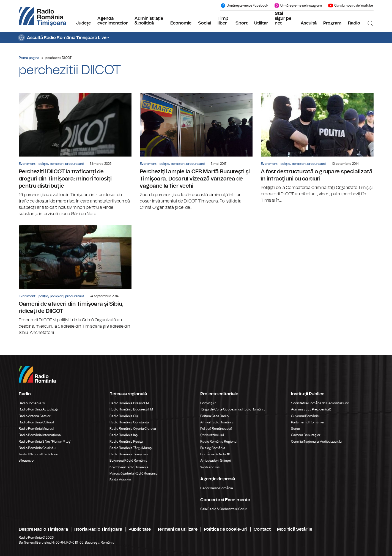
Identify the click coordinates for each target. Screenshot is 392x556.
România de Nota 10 (215, 454)
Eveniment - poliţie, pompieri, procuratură (51, 164)
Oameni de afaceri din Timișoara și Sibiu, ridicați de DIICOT (75, 281)
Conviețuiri (208, 403)
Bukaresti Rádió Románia (128, 461)
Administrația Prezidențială (311, 409)
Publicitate (140, 529)
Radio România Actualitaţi (38, 409)
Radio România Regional (219, 442)
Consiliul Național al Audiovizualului (317, 442)
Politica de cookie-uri (226, 529)
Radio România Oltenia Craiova (133, 429)
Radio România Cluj (124, 416)
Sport (242, 23)
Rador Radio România (217, 488)
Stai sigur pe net (283, 18)
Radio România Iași (124, 435)
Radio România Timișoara (129, 454)
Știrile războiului (212, 435)
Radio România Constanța (129, 422)
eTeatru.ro (26, 461)
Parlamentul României (308, 422)
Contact (262, 529)
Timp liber (223, 21)
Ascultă (309, 23)
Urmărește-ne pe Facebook (244, 6)
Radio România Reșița (126, 442)
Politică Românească (216, 429)
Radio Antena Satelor (35, 416)
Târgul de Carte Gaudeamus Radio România (233, 409)
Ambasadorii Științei (216, 461)
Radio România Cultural (36, 422)
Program (332, 23)
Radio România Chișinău (37, 448)
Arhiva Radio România (217, 422)
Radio (354, 23)
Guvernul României (305, 416)
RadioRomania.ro (32, 403)
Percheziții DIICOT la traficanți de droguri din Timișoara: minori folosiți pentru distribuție (75, 155)
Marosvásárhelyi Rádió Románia (134, 473)
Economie (181, 23)
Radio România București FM (131, 409)
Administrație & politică (149, 21)
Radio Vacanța (120, 480)
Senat (296, 429)
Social (205, 23)
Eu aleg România (213, 448)
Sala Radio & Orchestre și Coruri (224, 509)
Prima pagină (29, 58)
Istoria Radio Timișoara (98, 529)
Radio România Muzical (36, 429)
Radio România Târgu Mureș (131, 448)
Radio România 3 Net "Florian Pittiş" (45, 442)
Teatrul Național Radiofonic (39, 454)
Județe (83, 23)
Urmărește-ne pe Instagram (298, 6)
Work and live (210, 467)
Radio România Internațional (40, 435)
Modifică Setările (295, 529)
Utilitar (261, 23)
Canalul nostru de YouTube (350, 6)
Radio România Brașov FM (129, 403)
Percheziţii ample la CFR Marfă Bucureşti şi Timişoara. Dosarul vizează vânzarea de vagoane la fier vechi (196, 152)
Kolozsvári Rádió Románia (129, 467)
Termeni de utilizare (177, 529)
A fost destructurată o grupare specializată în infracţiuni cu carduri (317, 148)
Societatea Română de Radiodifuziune (320, 403)
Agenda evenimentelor (113, 21)
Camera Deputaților (306, 435)
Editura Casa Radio (214, 416)
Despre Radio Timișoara (43, 529)
